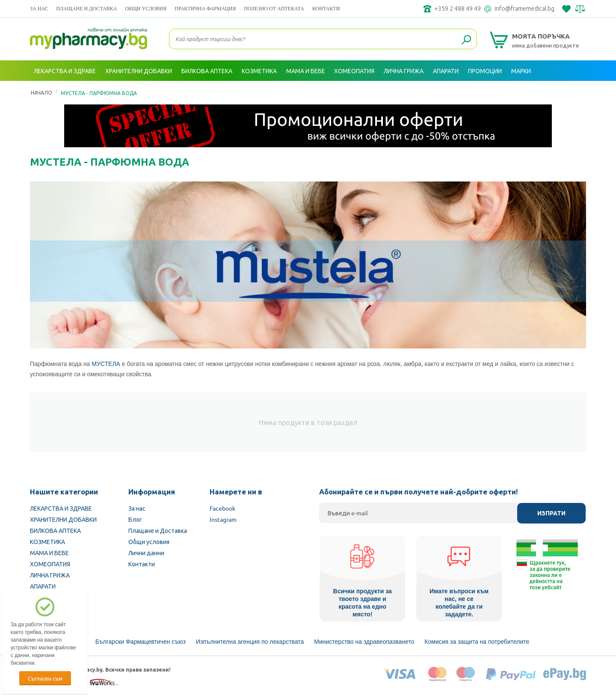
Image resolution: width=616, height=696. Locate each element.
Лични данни (146, 553)
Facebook (222, 508)
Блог (135, 519)
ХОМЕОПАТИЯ (50, 564)
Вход (569, 91)
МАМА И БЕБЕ (49, 553)
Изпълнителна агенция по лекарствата (250, 642)
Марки (521, 71)
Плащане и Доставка (86, 8)
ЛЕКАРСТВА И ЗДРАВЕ (61, 508)
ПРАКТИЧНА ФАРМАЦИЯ (205, 8)
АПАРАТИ (43, 586)
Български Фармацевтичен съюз (141, 642)
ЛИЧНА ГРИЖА (50, 575)
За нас (39, 8)
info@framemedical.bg (524, 9)
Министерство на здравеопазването (364, 642)
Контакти (326, 8)
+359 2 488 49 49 (458, 9)
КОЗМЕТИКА (47, 541)
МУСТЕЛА (106, 364)
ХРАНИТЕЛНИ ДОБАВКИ (63, 519)
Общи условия (146, 8)
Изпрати (551, 513)
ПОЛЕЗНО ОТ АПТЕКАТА (274, 8)
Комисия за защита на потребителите (477, 642)
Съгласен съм (45, 678)
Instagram (223, 519)
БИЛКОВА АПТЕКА (55, 530)
